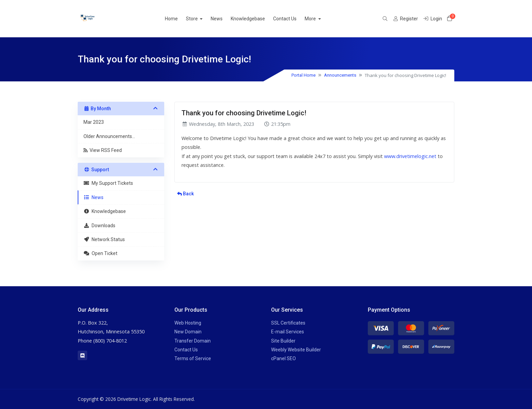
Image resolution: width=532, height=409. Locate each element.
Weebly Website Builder (296, 350)
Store (200, 19)
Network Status (104, 239)
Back (185, 194)
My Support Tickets (108, 183)
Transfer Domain (193, 341)
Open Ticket (100, 253)
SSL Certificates (288, 323)
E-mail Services (288, 332)
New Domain (188, 332)
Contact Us (293, 19)
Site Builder (283, 341)
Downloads (99, 226)
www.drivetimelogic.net (410, 156)
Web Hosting (188, 323)
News (225, 19)
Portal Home (303, 75)
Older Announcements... (109, 136)
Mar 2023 (94, 122)
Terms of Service (193, 358)
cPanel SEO (283, 358)
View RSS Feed (103, 150)
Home (179, 19)
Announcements (340, 75)
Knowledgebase (256, 19)
